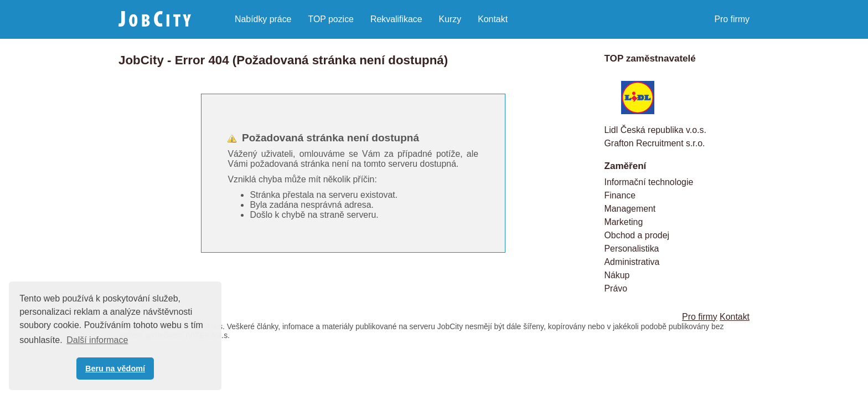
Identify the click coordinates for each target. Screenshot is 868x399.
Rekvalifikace (396, 19)
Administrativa (632, 262)
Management (630, 209)
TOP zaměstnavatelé (650, 58)
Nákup (617, 275)
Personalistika (632, 249)
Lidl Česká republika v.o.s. (655, 130)
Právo (616, 288)
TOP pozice (330, 19)
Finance (620, 195)
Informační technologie (649, 182)
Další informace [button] (97, 340)
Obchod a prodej (637, 235)
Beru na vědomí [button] (115, 369)
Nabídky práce (263, 19)
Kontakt (493, 19)
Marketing (624, 222)
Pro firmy (732, 19)
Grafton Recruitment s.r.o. (655, 143)
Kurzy (450, 19)
